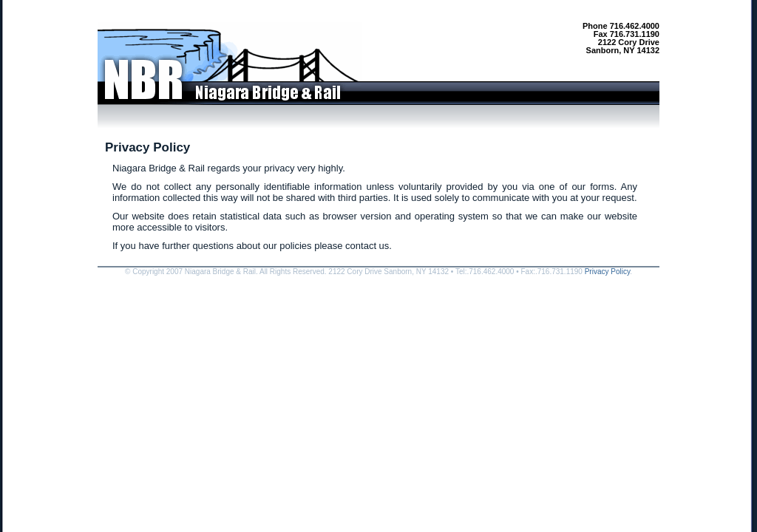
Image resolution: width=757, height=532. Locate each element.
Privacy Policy (608, 272)
